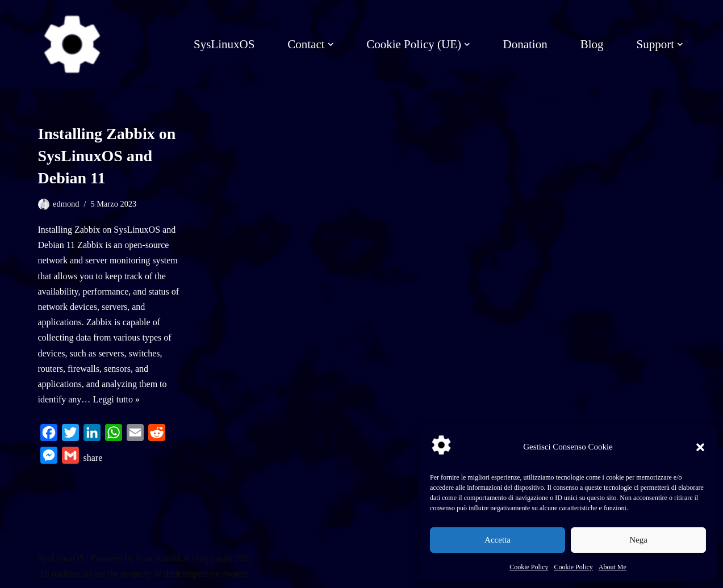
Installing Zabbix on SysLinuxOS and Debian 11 (107, 156)
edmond (66, 204)
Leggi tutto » (116, 399)
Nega (638, 540)
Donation (525, 44)
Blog (592, 44)
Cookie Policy (529, 567)
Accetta (498, 540)
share (93, 458)
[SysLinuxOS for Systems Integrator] (72, 44)
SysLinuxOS (224, 44)
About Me (613, 567)
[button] (700, 447)
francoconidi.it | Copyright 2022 (194, 558)
